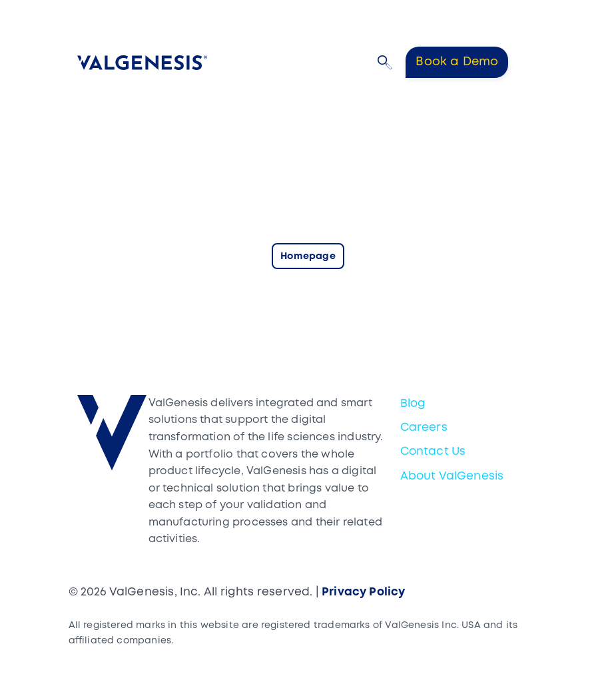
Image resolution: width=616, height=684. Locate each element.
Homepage (308, 257)
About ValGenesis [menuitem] (452, 477)
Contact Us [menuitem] (433, 452)
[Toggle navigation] (530, 62)
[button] (385, 63)
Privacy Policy (364, 592)
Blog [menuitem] (413, 404)
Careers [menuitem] (424, 428)
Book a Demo (457, 62)
